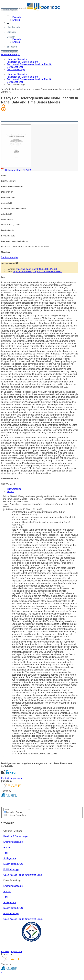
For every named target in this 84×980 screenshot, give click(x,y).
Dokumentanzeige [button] (10, 54)
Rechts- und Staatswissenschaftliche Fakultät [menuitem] (29, 64)
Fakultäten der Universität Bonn (23, 77)
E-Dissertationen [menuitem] (15, 67)
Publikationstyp (11, 869)
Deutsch (17, 17)
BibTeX (10, 491)
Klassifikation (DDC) (13, 864)
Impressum (16, 778)
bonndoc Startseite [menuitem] (17, 59)
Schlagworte (10, 858)
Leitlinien (11, 32)
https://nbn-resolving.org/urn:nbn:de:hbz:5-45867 (37, 272)
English (16, 20)
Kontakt (5, 778)
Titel (5, 853)
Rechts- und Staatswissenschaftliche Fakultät (29, 79)
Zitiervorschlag (14, 489)
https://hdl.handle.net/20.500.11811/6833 (36, 269)
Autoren (7, 847)
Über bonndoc (14, 27)
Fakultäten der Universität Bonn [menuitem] (23, 62)
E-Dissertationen (15, 82)
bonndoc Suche (13, 812)
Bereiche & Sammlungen (16, 836)
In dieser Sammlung (15, 815)
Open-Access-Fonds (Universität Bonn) (23, 875)
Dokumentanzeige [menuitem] (16, 69)
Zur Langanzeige (10, 257)
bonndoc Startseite (17, 74)
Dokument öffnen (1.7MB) (16, 170)
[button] (8, 16)
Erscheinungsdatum (13, 842)
